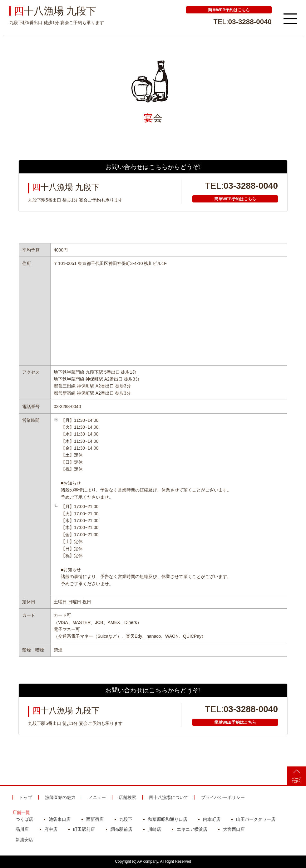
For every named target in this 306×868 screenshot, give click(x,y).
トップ (26, 797)
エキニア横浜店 (192, 829)
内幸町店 (212, 819)
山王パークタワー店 (256, 819)
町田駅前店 (84, 829)
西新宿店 (95, 819)
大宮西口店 (234, 829)
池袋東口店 (60, 819)
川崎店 (155, 829)
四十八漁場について (169, 797)
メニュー (97, 797)
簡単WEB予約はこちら (229, 10)
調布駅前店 (121, 829)
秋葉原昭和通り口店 (168, 819)
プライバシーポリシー (223, 797)
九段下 (126, 819)
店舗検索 (127, 797)
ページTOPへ (297, 776)
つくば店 (24, 819)
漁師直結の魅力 (60, 797)
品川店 (22, 829)
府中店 (51, 829)
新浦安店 (24, 840)
